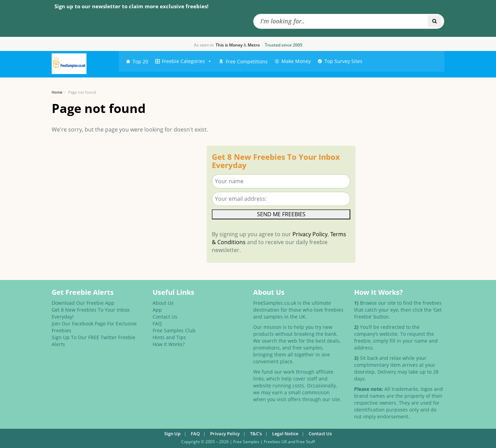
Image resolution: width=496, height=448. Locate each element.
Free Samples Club (174, 330)
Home (57, 92)
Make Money (296, 61)
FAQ (157, 324)
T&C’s (256, 434)
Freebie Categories (187, 61)
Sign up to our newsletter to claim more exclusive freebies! (131, 6)
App (157, 310)
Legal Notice (285, 434)
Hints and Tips (169, 337)
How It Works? (169, 344)
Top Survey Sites (343, 61)
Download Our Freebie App (83, 303)
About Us (163, 303)
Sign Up (172, 434)
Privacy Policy (310, 234)
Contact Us (165, 317)
